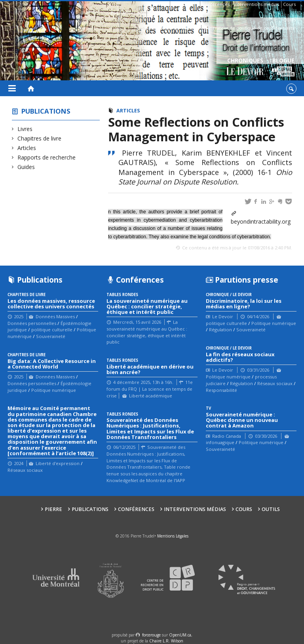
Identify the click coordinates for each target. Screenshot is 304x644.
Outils (290, 20)
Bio (115, 13)
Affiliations (133, 13)
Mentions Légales (173, 536)
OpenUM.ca (180, 635)
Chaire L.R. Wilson (166, 641)
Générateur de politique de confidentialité (249, 28)
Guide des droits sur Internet (168, 28)
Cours (289, 4)
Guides (26, 167)
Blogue (283, 67)
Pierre (161, 4)
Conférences (216, 4)
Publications (185, 4)
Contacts (158, 13)
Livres (25, 129)
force (151, 635)
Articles (27, 148)
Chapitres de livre (40, 138)
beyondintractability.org (261, 221)
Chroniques (245, 67)
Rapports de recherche (47, 157)
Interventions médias (256, 4)
